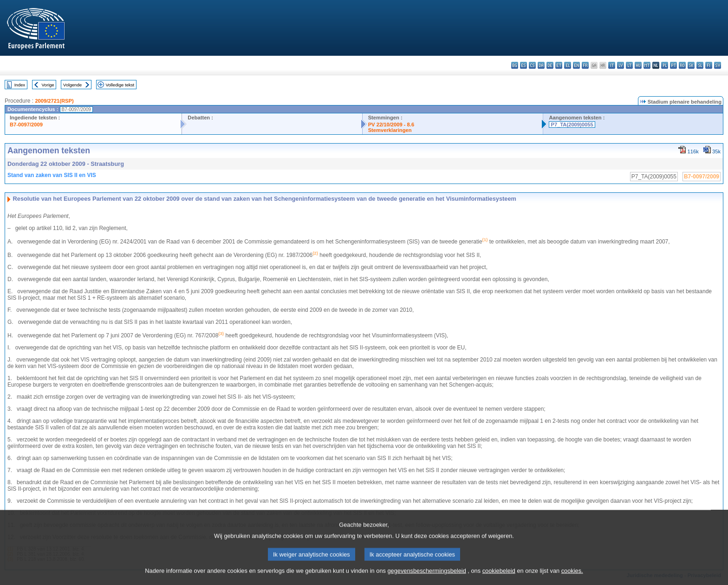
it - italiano (612, 65)
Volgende (72, 85)
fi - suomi (709, 65)
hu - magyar (638, 65)
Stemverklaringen (390, 130)
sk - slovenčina (691, 65)
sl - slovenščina (700, 65)
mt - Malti (647, 65)
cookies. (572, 578)
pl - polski (665, 65)
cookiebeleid (499, 578)
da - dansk (541, 65)
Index (20, 85)
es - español (523, 65)
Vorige (48, 85)
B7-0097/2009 (26, 125)
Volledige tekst (120, 85)
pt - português (673, 65)
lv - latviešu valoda (621, 65)
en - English (576, 65)
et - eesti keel (559, 65)
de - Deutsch (550, 65)
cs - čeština (532, 65)
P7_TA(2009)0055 (572, 125)
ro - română (682, 65)
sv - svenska (718, 65)
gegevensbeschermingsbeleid (426, 578)
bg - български (515, 65)
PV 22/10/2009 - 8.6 (391, 125)
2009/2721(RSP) (54, 101)
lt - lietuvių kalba (629, 65)
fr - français (585, 65)
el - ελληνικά (568, 65)
